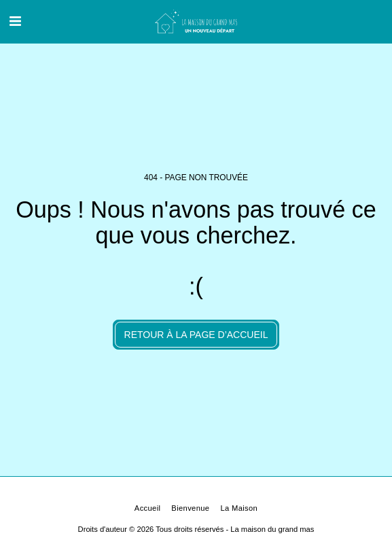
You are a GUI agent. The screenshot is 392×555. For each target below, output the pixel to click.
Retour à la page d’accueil (196, 335)
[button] (15, 21)
